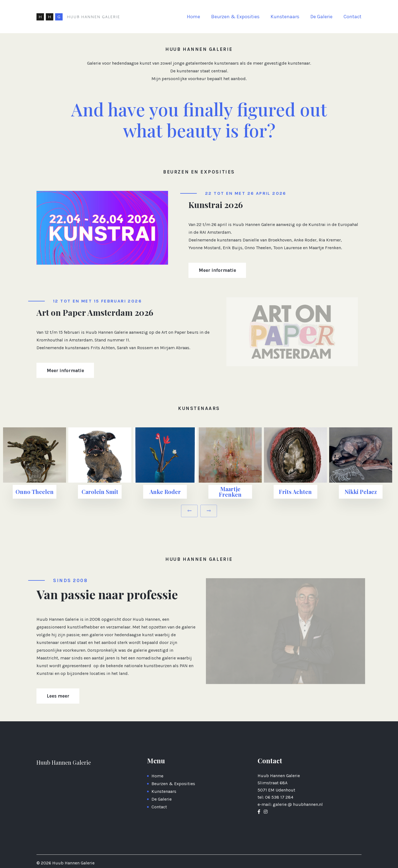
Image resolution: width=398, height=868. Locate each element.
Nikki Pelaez (361, 492)
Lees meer (58, 696)
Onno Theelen (35, 492)
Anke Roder (165, 492)
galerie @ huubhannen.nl (298, 804)
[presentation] (189, 511)
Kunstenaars (285, 17)
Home (193, 17)
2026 (47, 863)
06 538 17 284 (279, 797)
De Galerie (321, 17)
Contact (353, 17)
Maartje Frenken (230, 492)
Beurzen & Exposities (235, 17)
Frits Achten (295, 492)
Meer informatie (217, 270)
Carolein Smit (100, 492)
